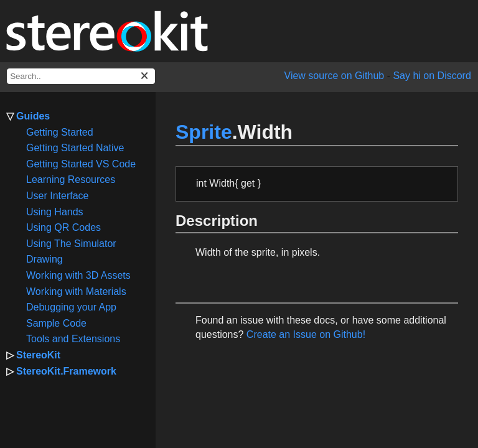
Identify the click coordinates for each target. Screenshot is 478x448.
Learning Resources (71, 180)
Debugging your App (71, 307)
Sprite (204, 132)
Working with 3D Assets (78, 275)
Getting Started (60, 132)
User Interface (57, 196)
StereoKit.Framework (66, 371)
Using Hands (55, 212)
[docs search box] (81, 76)
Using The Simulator (71, 244)
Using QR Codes (63, 227)
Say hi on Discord (432, 76)
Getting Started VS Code (81, 164)
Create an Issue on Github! (306, 334)
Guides (33, 116)
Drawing (45, 259)
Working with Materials (76, 292)
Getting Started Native (75, 148)
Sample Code (56, 323)
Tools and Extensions (73, 339)
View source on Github (335, 76)
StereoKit (38, 355)
